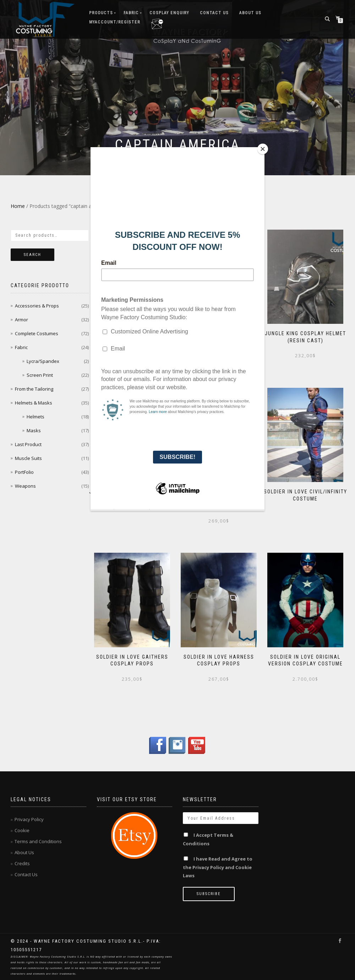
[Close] (263, 149)
